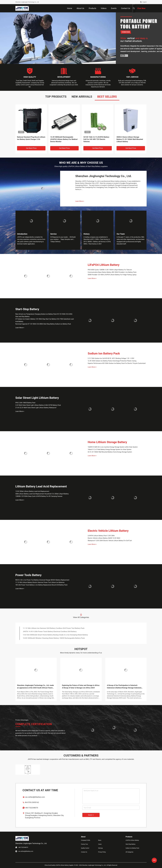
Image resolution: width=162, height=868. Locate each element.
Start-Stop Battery (27, 309)
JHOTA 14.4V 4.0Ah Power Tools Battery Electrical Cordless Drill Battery (50, 637)
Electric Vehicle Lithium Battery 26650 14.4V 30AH (104, 538)
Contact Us (84, 852)
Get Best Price (31, 148)
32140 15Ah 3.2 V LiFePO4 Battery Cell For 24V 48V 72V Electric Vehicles (96, 139)
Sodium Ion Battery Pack (104, 353)
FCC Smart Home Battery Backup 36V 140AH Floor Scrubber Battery (48, 630)
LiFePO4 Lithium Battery (104, 265)
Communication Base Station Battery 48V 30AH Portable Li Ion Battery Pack (112, 272)
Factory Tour (84, 844)
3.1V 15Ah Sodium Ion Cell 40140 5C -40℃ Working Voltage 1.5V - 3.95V (111, 358)
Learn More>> (80, 201)
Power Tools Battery (28, 575)
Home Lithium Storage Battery (107, 442)
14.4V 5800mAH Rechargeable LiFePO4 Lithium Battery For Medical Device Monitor (64, 139)
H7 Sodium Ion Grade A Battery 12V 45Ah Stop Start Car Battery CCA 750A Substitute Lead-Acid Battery (45, 320)
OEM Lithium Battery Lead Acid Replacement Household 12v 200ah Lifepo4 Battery (42, 494)
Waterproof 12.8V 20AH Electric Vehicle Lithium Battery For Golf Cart (110, 541)
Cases (100, 844)
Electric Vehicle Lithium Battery (108, 531)
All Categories (129, 852)
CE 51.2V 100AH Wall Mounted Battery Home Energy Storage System (110, 452)
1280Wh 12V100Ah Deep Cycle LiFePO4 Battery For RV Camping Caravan (39, 496)
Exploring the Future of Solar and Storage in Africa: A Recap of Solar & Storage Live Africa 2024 (81, 687)
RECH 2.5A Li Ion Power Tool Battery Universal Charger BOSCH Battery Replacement (42, 580)
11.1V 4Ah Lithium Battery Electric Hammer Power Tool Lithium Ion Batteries (40, 582)
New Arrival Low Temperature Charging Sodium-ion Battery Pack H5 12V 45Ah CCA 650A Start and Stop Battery (44, 315)
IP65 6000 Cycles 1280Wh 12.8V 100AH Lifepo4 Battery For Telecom (110, 270)
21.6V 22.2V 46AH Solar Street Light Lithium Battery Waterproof (36, 408)
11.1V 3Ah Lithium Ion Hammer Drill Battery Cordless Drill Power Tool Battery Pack (54, 633)
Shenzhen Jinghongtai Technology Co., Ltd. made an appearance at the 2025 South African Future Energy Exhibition (35, 687)
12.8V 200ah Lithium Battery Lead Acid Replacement (32, 491)
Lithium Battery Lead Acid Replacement (41, 486)
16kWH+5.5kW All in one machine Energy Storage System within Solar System (113, 447)
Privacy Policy (102, 852)
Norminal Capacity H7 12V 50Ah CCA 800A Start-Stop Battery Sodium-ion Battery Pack (43, 324)
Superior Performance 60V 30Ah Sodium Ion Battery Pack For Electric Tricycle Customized (117, 363)
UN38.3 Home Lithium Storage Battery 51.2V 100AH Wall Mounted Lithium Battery (130, 139)
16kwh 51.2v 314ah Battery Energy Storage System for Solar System (110, 449)
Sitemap (100, 848)
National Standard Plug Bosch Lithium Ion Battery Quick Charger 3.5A (31, 138)
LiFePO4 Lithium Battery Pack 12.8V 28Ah (101, 536)
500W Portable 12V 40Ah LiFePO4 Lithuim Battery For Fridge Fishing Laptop (112, 275)
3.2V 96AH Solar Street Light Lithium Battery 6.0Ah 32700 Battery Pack (38, 405)
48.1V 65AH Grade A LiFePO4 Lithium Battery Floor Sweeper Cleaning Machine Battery (55, 627)
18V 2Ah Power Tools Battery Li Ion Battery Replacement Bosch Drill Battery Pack (41, 585)
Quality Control (85, 848)
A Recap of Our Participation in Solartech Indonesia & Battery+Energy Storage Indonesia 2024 (124, 687)
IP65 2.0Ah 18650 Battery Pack (25, 403)
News (100, 840)
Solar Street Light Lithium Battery (37, 398)
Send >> (91, 815)
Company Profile (86, 840)
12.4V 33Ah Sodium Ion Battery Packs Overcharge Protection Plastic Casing (112, 361)
